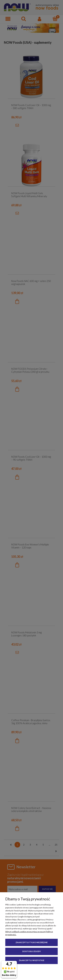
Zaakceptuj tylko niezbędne (32, 942)
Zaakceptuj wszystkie (32, 960)
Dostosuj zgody (32, 951)
